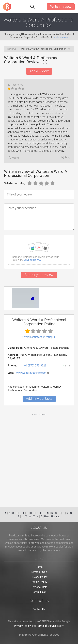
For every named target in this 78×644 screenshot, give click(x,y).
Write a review (61, 7)
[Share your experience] (39, 217)
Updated (56, 516)
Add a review (39, 71)
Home (39, 567)
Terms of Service (46, 626)
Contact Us (39, 609)
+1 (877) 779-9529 (35, 366)
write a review (61, 37)
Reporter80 (15, 85)
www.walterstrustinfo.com (31, 373)
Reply (66, 157)
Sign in (40, 7)
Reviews (12, 49)
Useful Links (39, 592)
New (47, 516)
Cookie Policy (39, 582)
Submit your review (39, 275)
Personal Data (39, 587)
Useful (13, 157)
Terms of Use (39, 572)
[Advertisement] (39, 459)
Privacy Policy (39, 577)
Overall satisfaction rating (39, 337)
